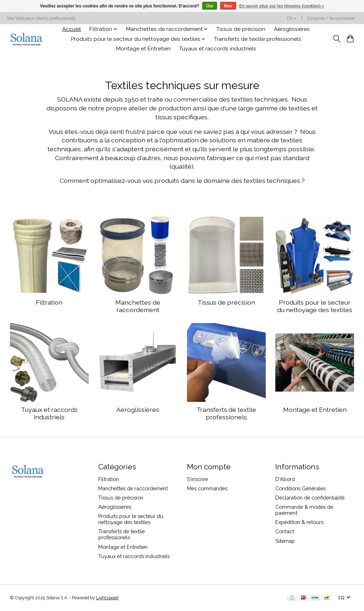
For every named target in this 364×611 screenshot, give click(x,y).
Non (228, 6)
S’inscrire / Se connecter (331, 18)
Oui (210, 6)
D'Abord (285, 479)
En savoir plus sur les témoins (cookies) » (282, 6)
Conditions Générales (300, 488)
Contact (285, 531)
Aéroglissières (292, 29)
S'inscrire (197, 479)
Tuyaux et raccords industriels (218, 49)
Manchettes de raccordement (138, 306)
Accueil (71, 29)
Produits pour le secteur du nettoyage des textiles (315, 306)
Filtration (49, 302)
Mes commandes (207, 488)
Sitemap (285, 541)
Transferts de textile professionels (258, 39)
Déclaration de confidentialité (310, 498)
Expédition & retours (299, 522)
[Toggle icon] (337, 39)
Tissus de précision (241, 29)
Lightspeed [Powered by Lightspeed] (107, 598)
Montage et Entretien (143, 49)
